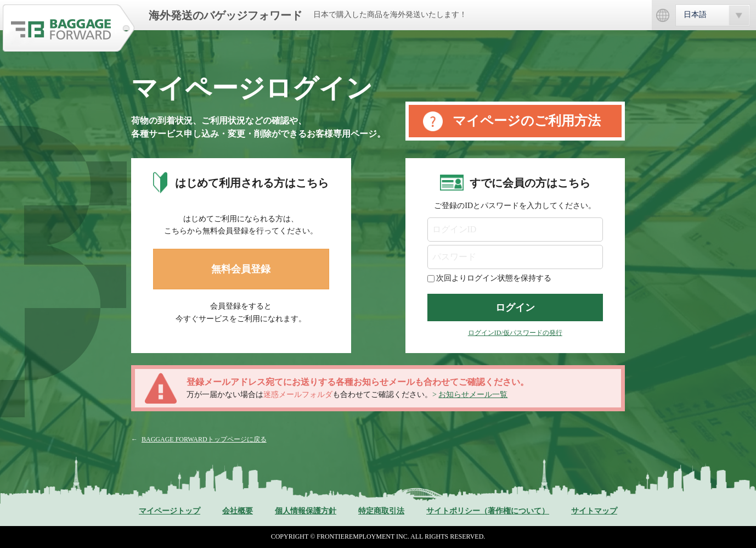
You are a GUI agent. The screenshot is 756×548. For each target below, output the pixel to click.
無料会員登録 (241, 269)
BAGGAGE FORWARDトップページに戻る (204, 439)
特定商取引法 (381, 511)
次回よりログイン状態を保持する (494, 278)
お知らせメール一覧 (473, 395)
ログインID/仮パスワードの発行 (515, 333)
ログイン (515, 307)
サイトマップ (594, 511)
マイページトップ (170, 511)
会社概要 (238, 511)
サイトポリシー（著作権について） (488, 511)
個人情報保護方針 (306, 511)
